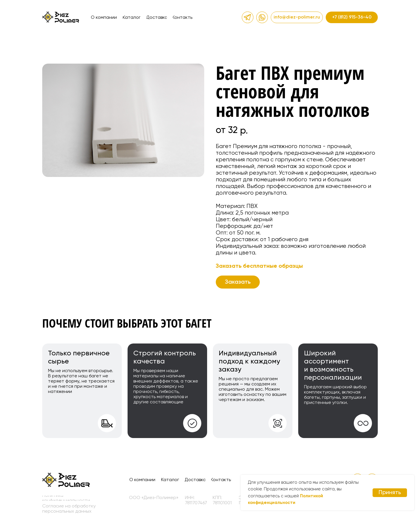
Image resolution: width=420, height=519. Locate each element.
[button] (238, 282)
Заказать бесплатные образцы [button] (259, 266)
